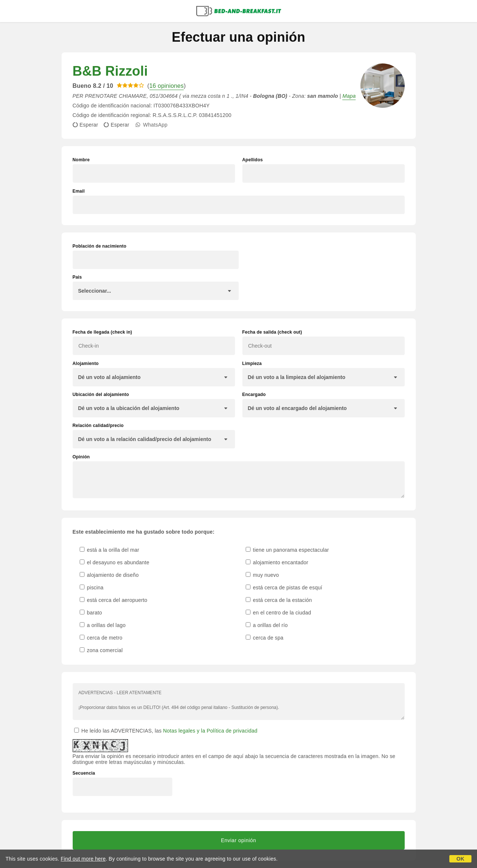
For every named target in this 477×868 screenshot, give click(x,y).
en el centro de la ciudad (279, 613)
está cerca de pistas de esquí (284, 588)
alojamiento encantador (277, 562)
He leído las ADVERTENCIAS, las (166, 731)
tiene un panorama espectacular (287, 550)
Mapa (349, 96)
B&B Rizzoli (110, 71)
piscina (92, 588)
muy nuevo (262, 575)
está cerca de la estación (279, 600)
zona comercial (101, 650)
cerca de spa (265, 638)
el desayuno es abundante (115, 562)
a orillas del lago (103, 625)
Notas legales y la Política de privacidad (210, 731)
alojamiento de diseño (109, 575)
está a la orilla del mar (110, 550)
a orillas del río (267, 625)
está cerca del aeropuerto (114, 600)
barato (91, 613)
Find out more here (83, 859)
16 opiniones (167, 86)
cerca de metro (101, 638)
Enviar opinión (239, 840)
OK (460, 859)
